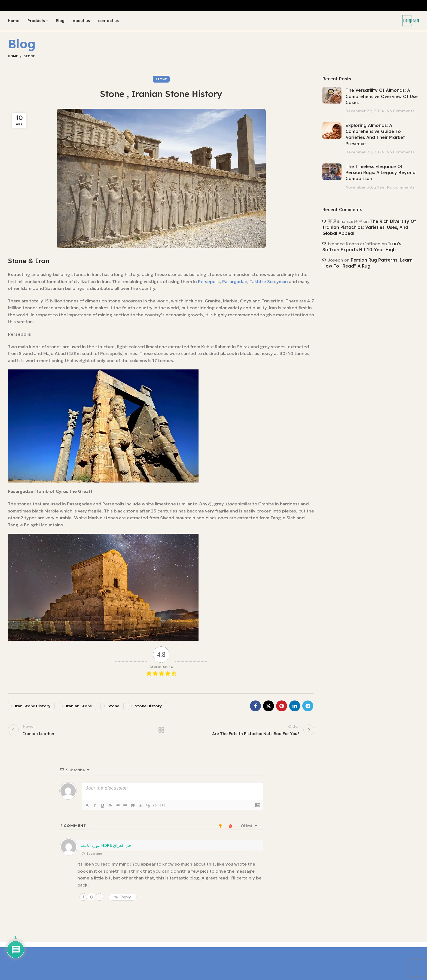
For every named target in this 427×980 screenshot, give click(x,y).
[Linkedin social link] (295, 708)
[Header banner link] (213, 5)
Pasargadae (235, 283)
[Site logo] (410, 21)
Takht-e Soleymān (269, 283)
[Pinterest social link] (282, 708)
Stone (29, 58)
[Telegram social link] (308, 708)
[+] (163, 810)
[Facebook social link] (255, 708)
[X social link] (269, 708)
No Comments (400, 113)
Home (13, 58)
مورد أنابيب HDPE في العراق (106, 850)
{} (155, 810)
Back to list (161, 733)
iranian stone (79, 708)
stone (113, 708)
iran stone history (33, 708)
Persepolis (209, 283)
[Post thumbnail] (332, 102)
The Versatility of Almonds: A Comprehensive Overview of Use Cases (382, 98)
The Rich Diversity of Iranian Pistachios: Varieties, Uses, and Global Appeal (369, 229)
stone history (148, 708)
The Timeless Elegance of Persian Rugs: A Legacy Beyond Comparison (381, 175)
